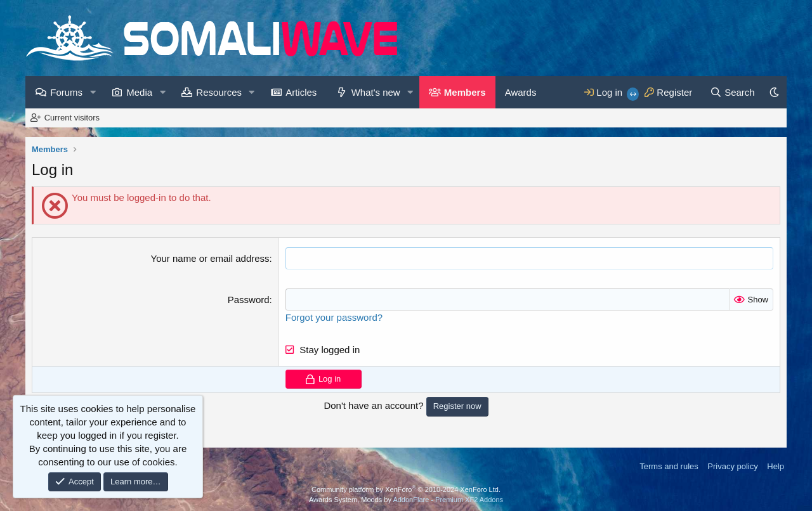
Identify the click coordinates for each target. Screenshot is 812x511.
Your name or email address (210, 258)
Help (776, 466)
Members (465, 92)
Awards (521, 92)
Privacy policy (732, 466)
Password (249, 300)
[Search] (732, 92)
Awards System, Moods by (406, 500)
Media (139, 92)
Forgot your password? (334, 317)
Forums (66, 92)
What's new (376, 92)
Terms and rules (669, 466)
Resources (219, 92)
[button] (93, 92)
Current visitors (72, 118)
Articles (301, 92)
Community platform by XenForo (406, 489)
